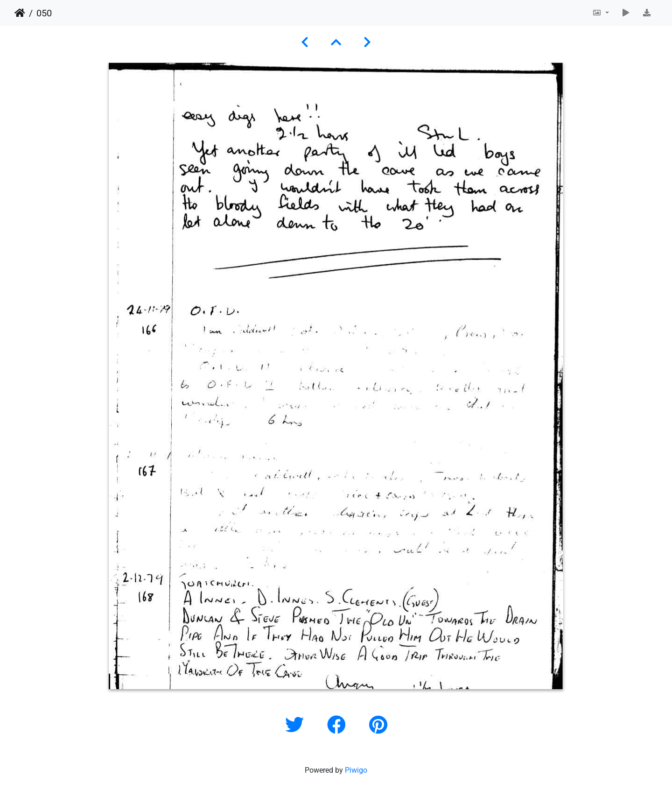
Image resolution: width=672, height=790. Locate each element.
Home (20, 13)
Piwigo (356, 770)
